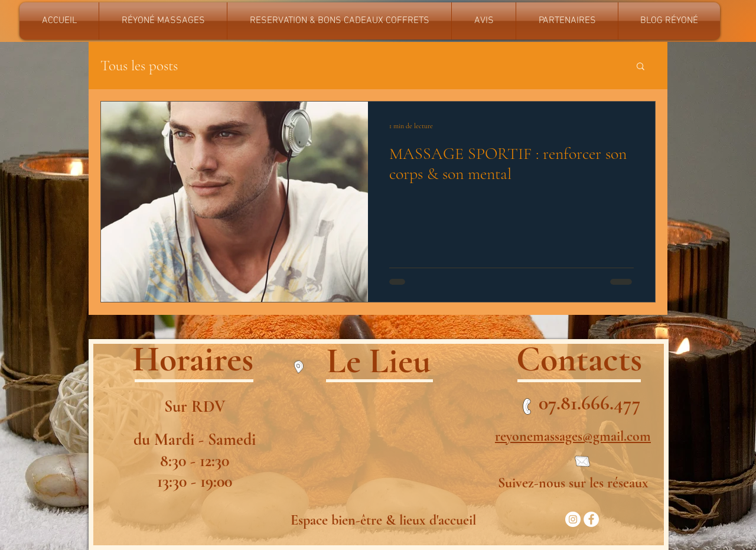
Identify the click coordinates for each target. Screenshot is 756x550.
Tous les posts (139, 66)
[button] (641, 67)
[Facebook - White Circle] (591, 519)
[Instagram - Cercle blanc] (573, 519)
